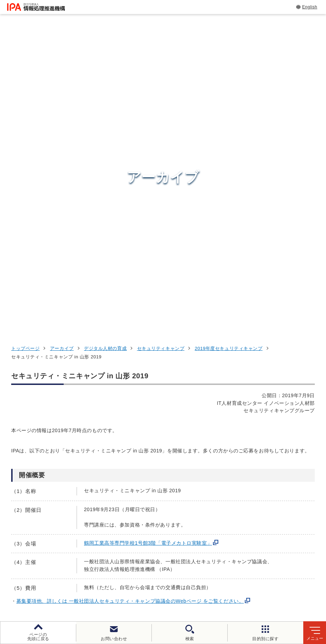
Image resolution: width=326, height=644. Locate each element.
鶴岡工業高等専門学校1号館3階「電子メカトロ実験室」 (148, 257)
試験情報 (247, 479)
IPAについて (252, 531)
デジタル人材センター (174, 529)
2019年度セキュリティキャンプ (229, 62)
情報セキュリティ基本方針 (272, 578)
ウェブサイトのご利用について (56, 578)
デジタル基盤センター (174, 517)
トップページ (25, 62)
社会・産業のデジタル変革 (273, 514)
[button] (11, 391)
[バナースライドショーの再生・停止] (183, 425)
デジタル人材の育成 (105, 62)
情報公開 (102, 589)
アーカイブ (62, 62)
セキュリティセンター (174, 462)
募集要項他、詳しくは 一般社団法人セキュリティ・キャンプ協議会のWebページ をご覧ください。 (130, 315)
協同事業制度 (142, 589)
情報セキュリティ (260, 462)
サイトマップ (187, 589)
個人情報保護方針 (126, 578)
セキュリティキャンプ (161, 62)
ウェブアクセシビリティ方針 (194, 578)
